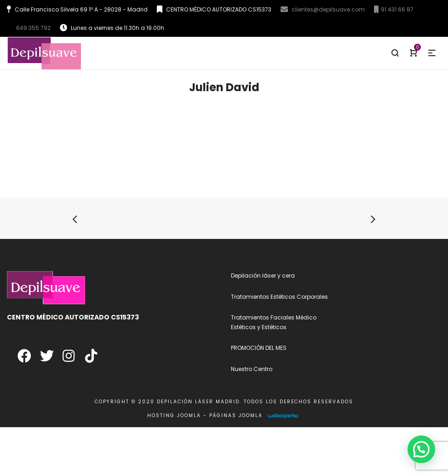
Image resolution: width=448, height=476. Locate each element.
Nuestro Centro (252, 369)
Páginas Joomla (236, 415)
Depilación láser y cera (263, 276)
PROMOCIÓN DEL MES (259, 348)
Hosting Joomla (174, 415)
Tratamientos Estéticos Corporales (279, 297)
